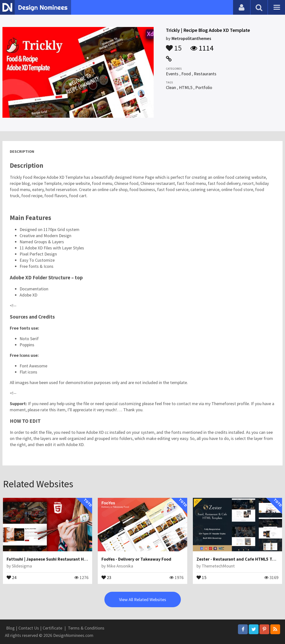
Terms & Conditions (86, 628)
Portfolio (204, 87)
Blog (10, 628)
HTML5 (186, 87)
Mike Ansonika (120, 566)
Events (172, 74)
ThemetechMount (218, 566)
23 (106, 577)
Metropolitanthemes (191, 38)
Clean (171, 87)
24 (12, 577)
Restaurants (205, 74)
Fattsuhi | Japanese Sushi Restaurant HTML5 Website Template (69, 559)
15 (174, 46)
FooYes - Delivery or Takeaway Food (136, 559)
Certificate (52, 628)
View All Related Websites (143, 599)
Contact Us (29, 628)
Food (186, 74)
